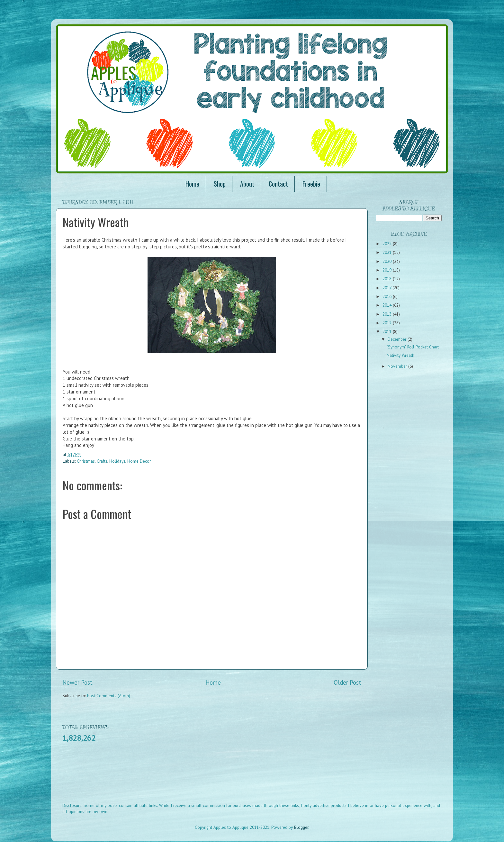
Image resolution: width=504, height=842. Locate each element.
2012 (388, 323)
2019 (388, 270)
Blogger (301, 827)
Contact (278, 184)
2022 (388, 244)
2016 (388, 296)
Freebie (311, 184)
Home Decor (139, 461)
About (247, 184)
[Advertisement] (179, 777)
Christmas (86, 461)
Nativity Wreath (401, 355)
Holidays (117, 461)
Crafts (102, 461)
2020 (388, 261)
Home (192, 184)
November (398, 366)
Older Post (347, 682)
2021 (388, 252)
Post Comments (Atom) (109, 696)
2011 (388, 331)
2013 (388, 314)
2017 (387, 288)
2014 (388, 305)
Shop (220, 184)
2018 (388, 279)
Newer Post (77, 682)
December (398, 339)
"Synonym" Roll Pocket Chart (413, 347)
